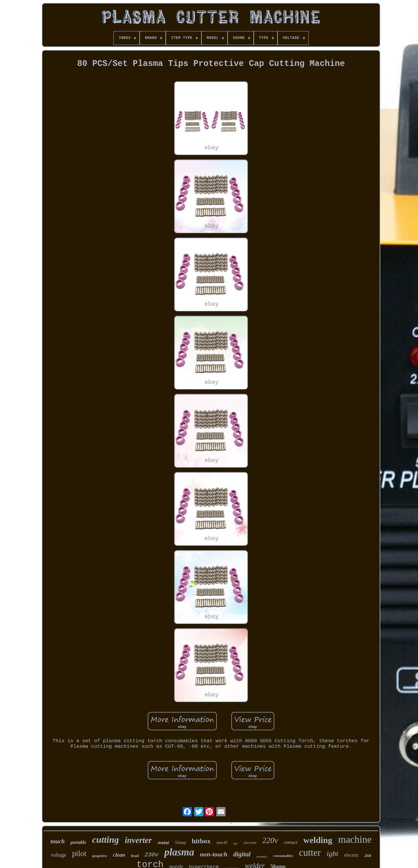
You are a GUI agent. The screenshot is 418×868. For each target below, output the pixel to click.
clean (119, 855)
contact (291, 842)
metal (163, 843)
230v (152, 855)
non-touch (214, 854)
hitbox (201, 841)
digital (242, 854)
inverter (138, 840)
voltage (58, 855)
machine (355, 839)
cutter (310, 853)
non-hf (222, 843)
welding (318, 840)
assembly (262, 857)
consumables (283, 856)
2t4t (368, 856)
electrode (250, 843)
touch (58, 841)
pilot (79, 853)
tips (235, 843)
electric (351, 855)
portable (78, 842)
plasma (179, 852)
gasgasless (100, 856)
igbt (332, 854)
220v (270, 840)
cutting (105, 840)
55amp (180, 843)
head (135, 856)
